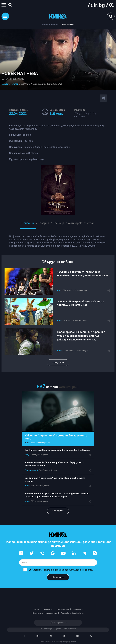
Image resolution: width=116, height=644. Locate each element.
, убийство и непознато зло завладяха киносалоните (81, 336)
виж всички (58, 511)
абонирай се (58, 577)
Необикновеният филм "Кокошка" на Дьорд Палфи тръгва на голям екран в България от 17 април (57, 495)
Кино (27, 443)
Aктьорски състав (81, 223)
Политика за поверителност (45, 613)
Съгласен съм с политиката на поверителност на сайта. (61, 570)
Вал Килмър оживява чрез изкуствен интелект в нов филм (57, 450)
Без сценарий (31, 470)
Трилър (15, 84)
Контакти (49, 609)
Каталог (55, 25)
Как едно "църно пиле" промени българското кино (56, 437)
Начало (45, 25)
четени (52, 387)
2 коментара (81, 321)
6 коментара (81, 290)
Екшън (5, 84)
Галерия (44, 223)
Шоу (59, 290)
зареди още (58, 362)
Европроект (78, 609)
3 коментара (81, 351)
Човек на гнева (68, 25)
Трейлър (59, 223)
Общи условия (63, 609)
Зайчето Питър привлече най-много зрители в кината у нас (81, 303)
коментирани (69, 387)
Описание (28, 223)
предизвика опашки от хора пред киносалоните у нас (84, 274)
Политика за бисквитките (72, 613)
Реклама (37, 609)
